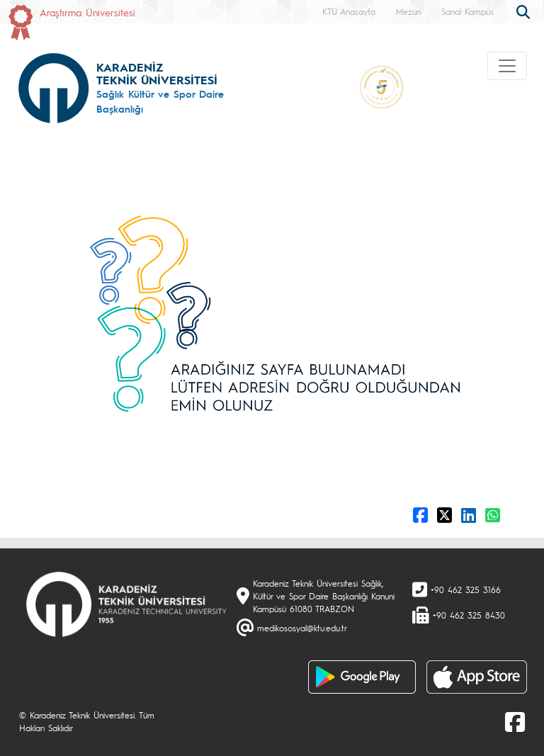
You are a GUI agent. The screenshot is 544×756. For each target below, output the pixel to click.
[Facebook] (515, 721)
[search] (525, 11)
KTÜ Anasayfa (349, 11)
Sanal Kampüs (467, 11)
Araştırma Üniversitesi (87, 12)
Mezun (408, 11)
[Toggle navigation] (507, 66)
